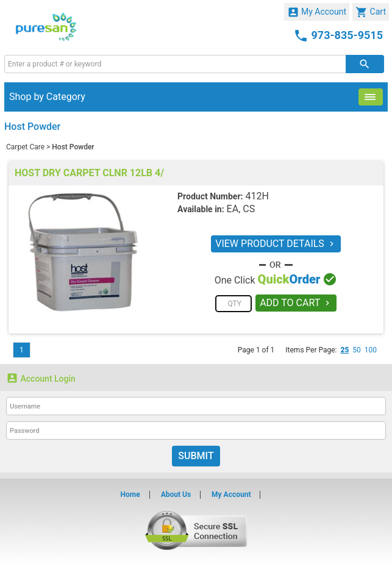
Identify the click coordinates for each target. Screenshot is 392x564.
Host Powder (73, 147)
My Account (317, 12)
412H (257, 196)
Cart (371, 12)
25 (344, 350)
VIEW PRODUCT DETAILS (276, 244)
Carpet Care (25, 147)
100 (371, 350)
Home (130, 494)
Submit (196, 456)
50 (357, 350)
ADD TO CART (296, 303)
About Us (176, 494)
